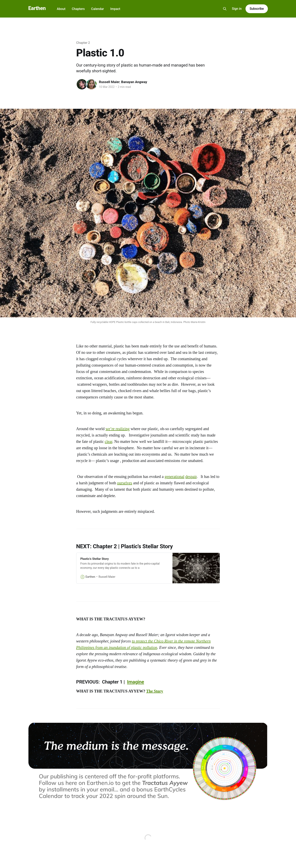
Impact (115, 9)
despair (191, 477)
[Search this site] (225, 9)
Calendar (98, 9)
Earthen (37, 8)
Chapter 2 (83, 43)
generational (175, 477)
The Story (155, 691)
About (61, 9)
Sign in (237, 9)
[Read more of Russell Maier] (82, 84)
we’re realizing (118, 429)
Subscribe (257, 9)
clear (109, 441)
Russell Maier (109, 82)
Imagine (136, 682)
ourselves (125, 483)
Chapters (78, 9)
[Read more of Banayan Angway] (91, 84)
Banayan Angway (134, 82)
